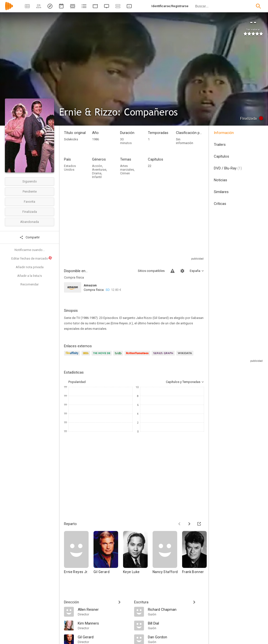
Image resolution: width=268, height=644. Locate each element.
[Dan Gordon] (176, 637)
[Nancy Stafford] (167, 557)
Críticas (220, 204)
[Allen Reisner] (103, 609)
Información (224, 133)
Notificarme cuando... (30, 250)
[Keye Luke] (138, 557)
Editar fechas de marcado (32, 258)
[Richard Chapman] (176, 609)
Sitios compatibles (151, 271)
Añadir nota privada (30, 267)
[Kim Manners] (103, 623)
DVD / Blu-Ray (228, 168)
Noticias (221, 180)
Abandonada (30, 222)
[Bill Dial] (176, 623)
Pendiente (30, 191)
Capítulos (221, 156)
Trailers (220, 145)
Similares (221, 192)
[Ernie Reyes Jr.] (79, 557)
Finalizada (30, 212)
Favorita (30, 202)
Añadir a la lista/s (30, 276)
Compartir (30, 237)
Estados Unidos (70, 168)
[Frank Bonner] (197, 557)
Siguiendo (30, 181)
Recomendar (30, 284)
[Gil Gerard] (108, 557)
